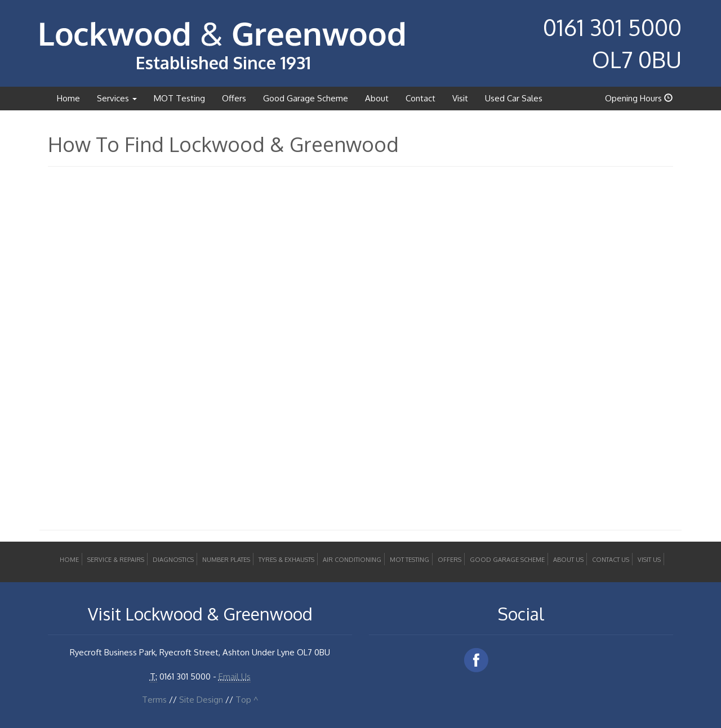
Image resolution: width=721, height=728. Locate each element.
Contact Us (611, 560)
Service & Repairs (116, 560)
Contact (420, 98)
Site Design (201, 700)
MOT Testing (179, 98)
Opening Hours (639, 98)
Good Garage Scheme (306, 98)
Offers (234, 98)
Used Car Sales (514, 98)
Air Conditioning (352, 560)
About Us (568, 560)
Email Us (235, 676)
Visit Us (649, 560)
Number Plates (226, 560)
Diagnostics (173, 560)
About (377, 98)
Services (117, 98)
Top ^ (247, 700)
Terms (154, 700)
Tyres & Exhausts (286, 560)
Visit (460, 98)
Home (68, 98)
